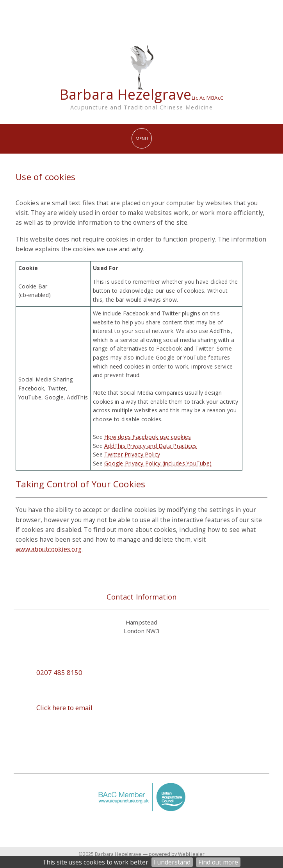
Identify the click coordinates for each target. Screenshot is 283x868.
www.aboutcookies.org (49, 549)
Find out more (218, 862)
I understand (172, 862)
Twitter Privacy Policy (132, 454)
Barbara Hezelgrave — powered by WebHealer (150, 854)
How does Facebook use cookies (148, 437)
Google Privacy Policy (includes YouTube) (158, 463)
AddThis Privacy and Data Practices (151, 446)
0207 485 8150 (59, 672)
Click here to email (64, 708)
